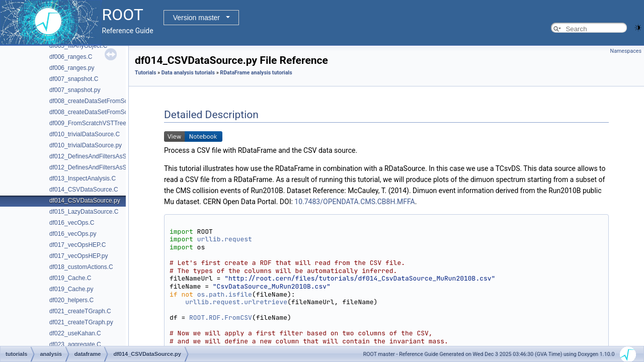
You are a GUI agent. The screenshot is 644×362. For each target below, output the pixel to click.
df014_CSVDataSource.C (84, 190)
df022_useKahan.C (75, 333)
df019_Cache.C (70, 278)
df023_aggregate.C (75, 344)
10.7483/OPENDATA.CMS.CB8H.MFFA (354, 202)
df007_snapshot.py (75, 90)
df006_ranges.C (71, 57)
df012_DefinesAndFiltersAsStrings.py (99, 167)
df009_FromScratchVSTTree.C (91, 123)
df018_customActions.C (81, 267)
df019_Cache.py (71, 289)
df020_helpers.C (71, 300)
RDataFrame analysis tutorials (256, 73)
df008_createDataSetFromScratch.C (98, 101)
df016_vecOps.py (73, 234)
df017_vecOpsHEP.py (79, 256)
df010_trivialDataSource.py (86, 145)
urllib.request (225, 239)
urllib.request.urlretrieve (236, 302)
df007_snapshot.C (74, 79)
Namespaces (626, 51)
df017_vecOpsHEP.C (78, 245)
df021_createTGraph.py (81, 322)
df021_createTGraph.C (80, 311)
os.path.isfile (225, 294)
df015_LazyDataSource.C (84, 212)
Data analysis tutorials (188, 73)
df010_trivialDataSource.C (85, 134)
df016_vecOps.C (72, 223)
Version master (196, 18)
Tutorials (145, 73)
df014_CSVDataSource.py (85, 201)
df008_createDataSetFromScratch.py (99, 112)
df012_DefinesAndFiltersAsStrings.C (98, 156)
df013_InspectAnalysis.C (83, 178)
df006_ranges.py (72, 68)
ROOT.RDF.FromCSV (221, 318)
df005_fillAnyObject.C (78, 46)
